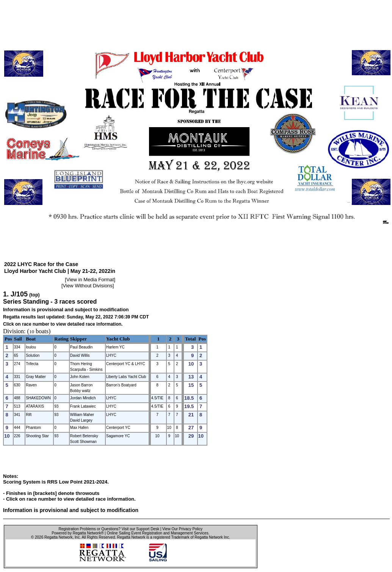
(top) (34, 295)
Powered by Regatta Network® (78, 533)
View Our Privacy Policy (182, 529)
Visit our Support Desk (140, 529)
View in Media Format (90, 280)
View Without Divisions (88, 286)
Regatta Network (58, 537)
